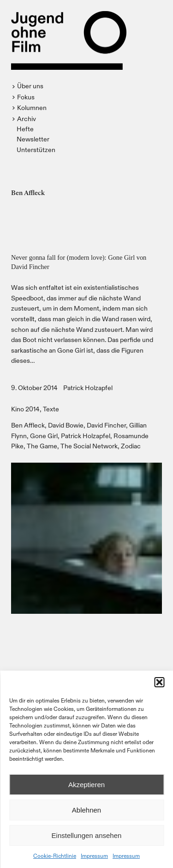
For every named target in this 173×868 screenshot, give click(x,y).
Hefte (25, 129)
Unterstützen (36, 150)
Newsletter (33, 139)
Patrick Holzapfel (88, 388)
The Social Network (89, 446)
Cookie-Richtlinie (55, 856)
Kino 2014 (25, 409)
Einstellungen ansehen (87, 835)
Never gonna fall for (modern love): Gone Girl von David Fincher (79, 262)
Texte (51, 409)
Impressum (94, 856)
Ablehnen (86, 810)
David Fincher (106, 425)
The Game (42, 446)
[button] (159, 682)
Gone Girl (44, 436)
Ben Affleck (28, 425)
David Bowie (66, 425)
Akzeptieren (86, 785)
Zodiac (131, 446)
